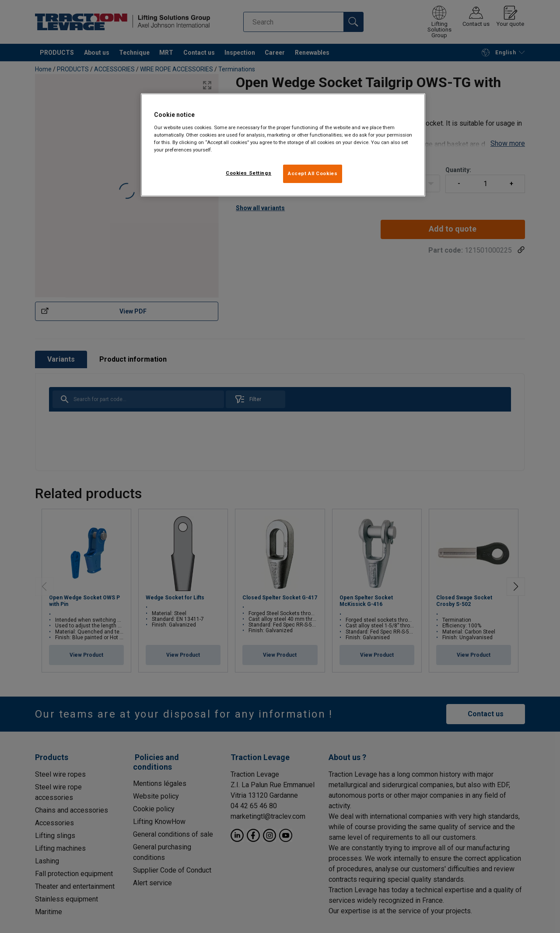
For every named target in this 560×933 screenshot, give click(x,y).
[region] (283, 145)
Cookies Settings (248, 173)
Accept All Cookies (313, 173)
